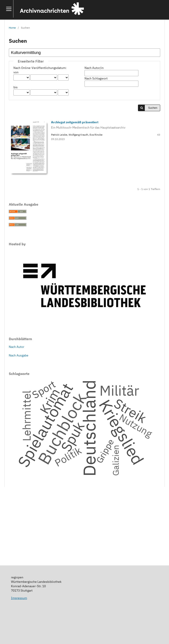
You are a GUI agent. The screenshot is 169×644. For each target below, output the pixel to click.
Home (12, 28)
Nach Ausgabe (19, 355)
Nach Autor (17, 347)
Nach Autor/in (94, 68)
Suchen (153, 108)
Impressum (19, 598)
